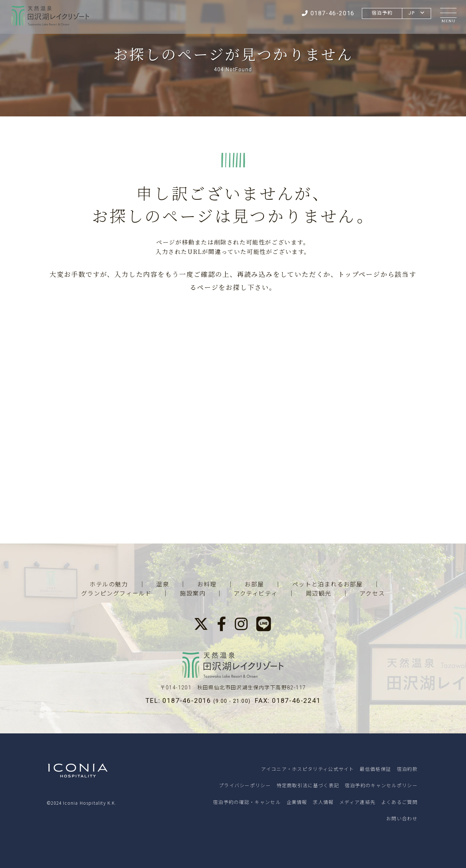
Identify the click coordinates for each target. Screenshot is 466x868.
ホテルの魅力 (109, 584)
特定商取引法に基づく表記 (308, 785)
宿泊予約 (381, 13)
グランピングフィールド (116, 594)
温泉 (163, 584)
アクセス (372, 594)
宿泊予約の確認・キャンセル (247, 802)
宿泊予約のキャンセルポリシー (381, 785)
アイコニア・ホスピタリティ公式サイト (307, 769)
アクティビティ (256, 594)
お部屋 (254, 584)
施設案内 (193, 594)
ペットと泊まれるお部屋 (328, 584)
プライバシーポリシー (245, 785)
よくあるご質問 (399, 802)
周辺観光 (319, 594)
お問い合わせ (402, 818)
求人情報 (323, 802)
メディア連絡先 (357, 802)
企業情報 (297, 802)
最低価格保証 (375, 769)
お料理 (207, 584)
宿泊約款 (407, 769)
